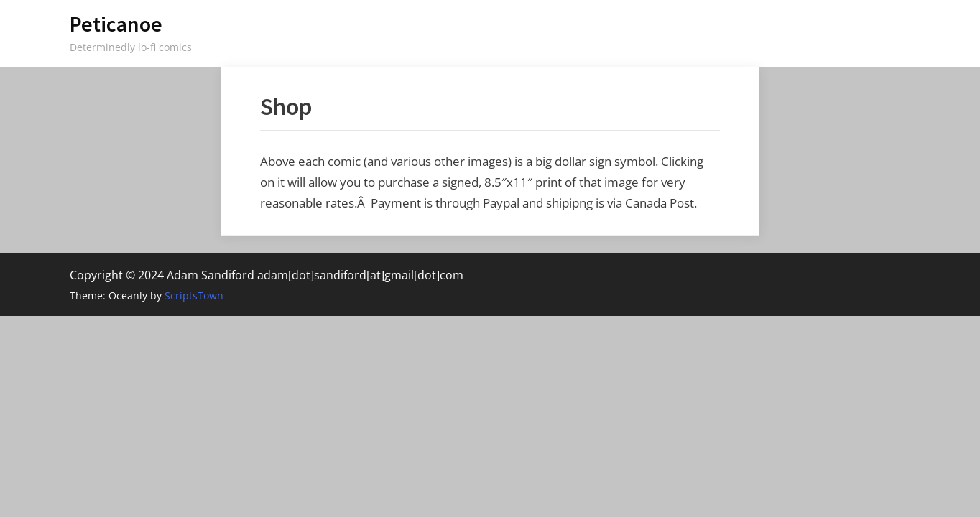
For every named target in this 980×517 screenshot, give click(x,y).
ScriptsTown (194, 295)
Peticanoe (116, 24)
